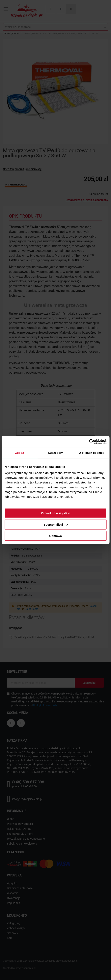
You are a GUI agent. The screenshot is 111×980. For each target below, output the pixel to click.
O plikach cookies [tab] (91, 452)
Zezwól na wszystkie (56, 513)
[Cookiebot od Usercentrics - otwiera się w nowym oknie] (89, 442)
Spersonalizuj (56, 524)
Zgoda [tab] (20, 452)
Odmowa (55, 536)
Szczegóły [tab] (55, 452)
